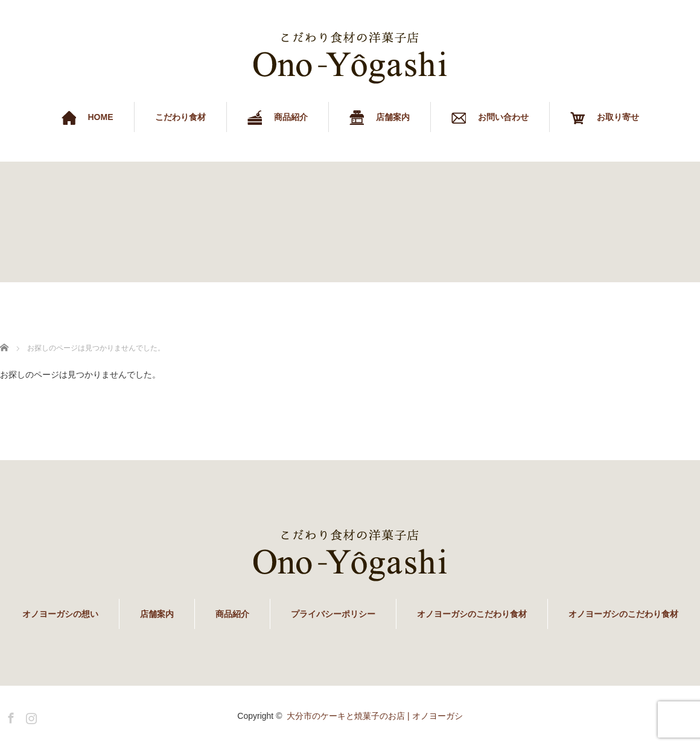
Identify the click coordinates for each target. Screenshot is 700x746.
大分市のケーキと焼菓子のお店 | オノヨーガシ (374, 716)
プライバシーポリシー (333, 614)
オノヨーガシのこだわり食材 (472, 614)
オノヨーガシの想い (60, 614)
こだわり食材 (180, 117)
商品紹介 (232, 614)
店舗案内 (157, 614)
